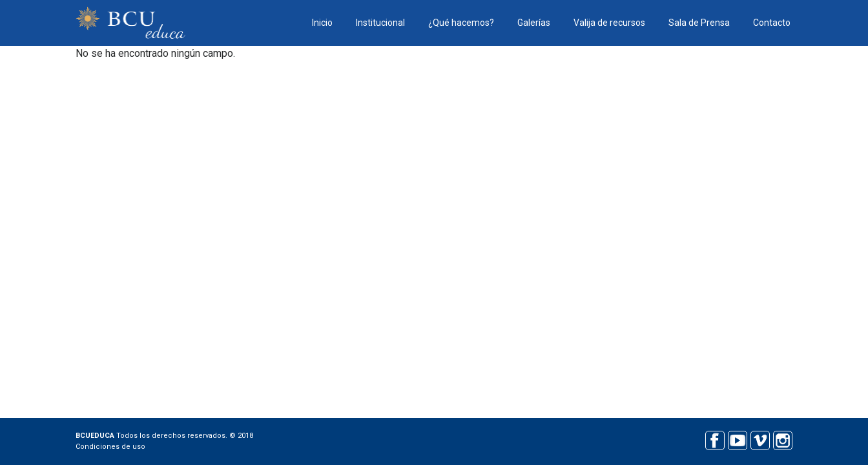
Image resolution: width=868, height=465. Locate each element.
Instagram (782, 439)
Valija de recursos (609, 23)
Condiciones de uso (110, 447)
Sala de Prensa (699, 23)
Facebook (715, 439)
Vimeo (760, 439)
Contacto (772, 23)
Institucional (380, 23)
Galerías (534, 23)
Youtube (737, 439)
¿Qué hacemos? (461, 23)
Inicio (322, 23)
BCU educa (130, 23)
